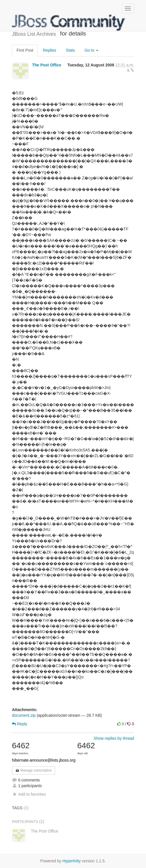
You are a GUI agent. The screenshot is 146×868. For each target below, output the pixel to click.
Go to (91, 50)
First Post (25, 50)
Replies (50, 50)
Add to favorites (29, 794)
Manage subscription (34, 770)
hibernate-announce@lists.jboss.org (44, 760)
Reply (20, 724)
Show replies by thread (114, 738)
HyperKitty (72, 861)
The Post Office (47, 65)
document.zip (24, 715)
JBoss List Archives (69, 23)
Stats (70, 50)
